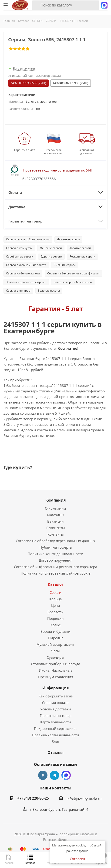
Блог (55, 741)
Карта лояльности (56, 722)
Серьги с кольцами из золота (26, 265)
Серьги (55, 592)
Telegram (54, 775)
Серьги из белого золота (23, 273)
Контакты (56, 534)
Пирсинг (55, 638)
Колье (56, 625)
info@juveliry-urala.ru (84, 799)
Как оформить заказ (56, 696)
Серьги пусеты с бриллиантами (28, 239)
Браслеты (55, 612)
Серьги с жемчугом (19, 248)
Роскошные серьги (82, 256)
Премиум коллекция (56, 677)
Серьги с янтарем (18, 291)
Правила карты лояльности (55, 735)
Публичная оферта (56, 547)
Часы (55, 651)
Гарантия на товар (56, 715)
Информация (55, 688)
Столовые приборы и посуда (55, 664)
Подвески (55, 618)
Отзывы (55, 753)
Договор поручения (55, 560)
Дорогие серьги (51, 256)
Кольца (55, 599)
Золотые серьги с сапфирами (26, 282)
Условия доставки (56, 709)
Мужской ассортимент (55, 644)
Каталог (56, 584)
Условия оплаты (55, 703)
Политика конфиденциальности (55, 554)
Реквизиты (56, 528)
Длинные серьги (68, 239)
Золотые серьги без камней (73, 282)
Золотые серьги (80, 248)
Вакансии (55, 521)
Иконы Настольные (56, 670)
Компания (55, 500)
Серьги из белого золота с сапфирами (73, 273)
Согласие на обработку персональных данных (55, 541)
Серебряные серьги (20, 256)
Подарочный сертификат (55, 728)
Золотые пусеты (49, 291)
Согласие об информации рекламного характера (55, 567)
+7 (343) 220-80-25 (33, 798)
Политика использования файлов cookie (55, 573)
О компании (55, 508)
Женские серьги (51, 248)
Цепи (56, 605)
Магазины (56, 515)
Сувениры (55, 657)
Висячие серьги (65, 265)
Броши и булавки (55, 631)
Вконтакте (43, 775)
